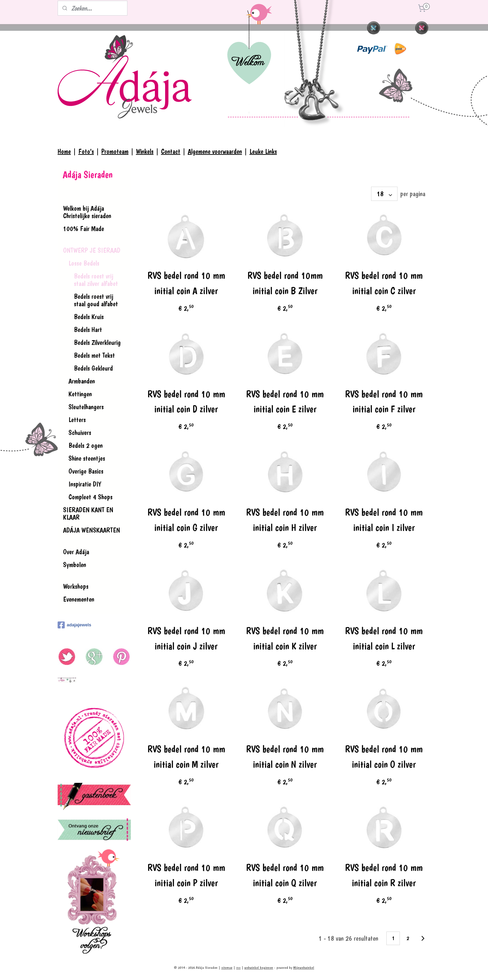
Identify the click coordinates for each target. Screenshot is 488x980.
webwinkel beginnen (259, 968)
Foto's (86, 151)
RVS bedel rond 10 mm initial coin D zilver (186, 402)
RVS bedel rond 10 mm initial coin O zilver (384, 757)
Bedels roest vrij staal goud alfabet (96, 300)
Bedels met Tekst (94, 355)
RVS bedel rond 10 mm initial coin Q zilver (285, 875)
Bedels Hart (88, 330)
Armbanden (82, 381)
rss (238, 968)
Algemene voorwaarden (215, 151)
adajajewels (74, 625)
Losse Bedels (84, 263)
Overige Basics (86, 471)
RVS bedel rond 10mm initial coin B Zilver (285, 283)
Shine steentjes (87, 458)
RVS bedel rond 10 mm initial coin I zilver (384, 520)
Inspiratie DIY (85, 484)
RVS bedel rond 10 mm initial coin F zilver (384, 402)
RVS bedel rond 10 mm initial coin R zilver (384, 875)
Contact (171, 151)
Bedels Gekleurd (93, 368)
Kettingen (80, 394)
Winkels (145, 151)
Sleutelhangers (86, 407)
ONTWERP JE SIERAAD (92, 250)
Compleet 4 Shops (90, 497)
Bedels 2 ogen (86, 445)
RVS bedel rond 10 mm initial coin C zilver (384, 283)
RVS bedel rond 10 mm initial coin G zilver (186, 520)
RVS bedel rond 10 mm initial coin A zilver (186, 283)
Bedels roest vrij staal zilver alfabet (96, 280)
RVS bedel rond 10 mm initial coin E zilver (285, 402)
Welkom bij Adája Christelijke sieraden (87, 212)
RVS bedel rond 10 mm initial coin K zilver (285, 639)
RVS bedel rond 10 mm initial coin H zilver (285, 520)
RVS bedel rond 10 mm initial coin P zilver (186, 875)
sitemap (227, 968)
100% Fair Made (84, 229)
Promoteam (115, 151)
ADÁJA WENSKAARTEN (91, 530)
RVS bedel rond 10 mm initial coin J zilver (186, 639)
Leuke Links (263, 151)
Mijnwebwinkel (304, 968)
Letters (77, 420)
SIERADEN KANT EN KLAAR (88, 514)
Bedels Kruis (89, 317)
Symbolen (75, 565)
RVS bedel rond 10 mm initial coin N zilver (285, 757)
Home (64, 151)
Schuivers (80, 433)
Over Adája (76, 552)
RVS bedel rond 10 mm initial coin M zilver (186, 757)
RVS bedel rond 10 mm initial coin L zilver (384, 639)
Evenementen (79, 599)
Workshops (76, 586)
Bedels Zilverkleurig (97, 342)
